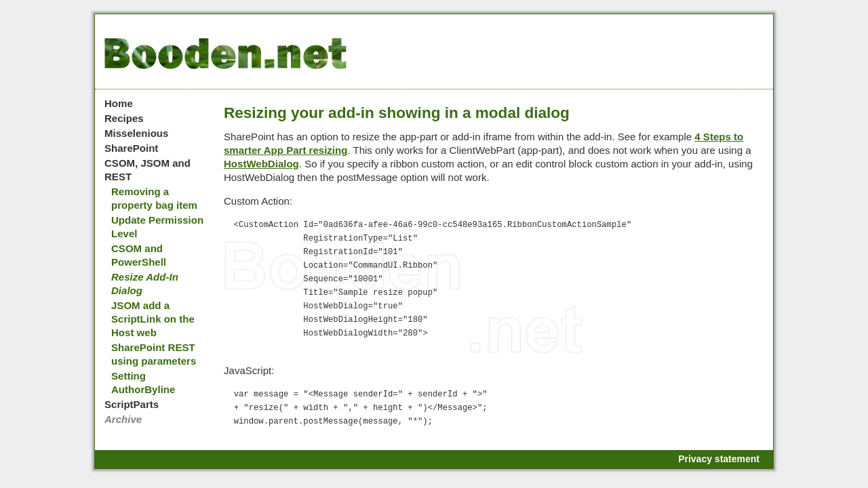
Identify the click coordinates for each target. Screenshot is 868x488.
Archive (123, 419)
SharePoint (131, 148)
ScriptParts (132, 404)
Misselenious (136, 133)
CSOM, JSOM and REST (147, 170)
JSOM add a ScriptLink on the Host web (153, 319)
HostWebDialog (261, 164)
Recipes (124, 118)
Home (119, 103)
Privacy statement (719, 459)
